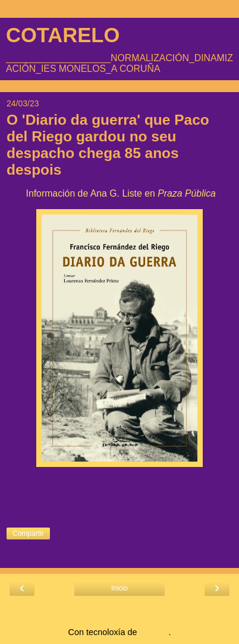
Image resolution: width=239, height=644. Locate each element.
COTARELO (63, 35)
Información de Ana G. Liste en (119, 193)
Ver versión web (119, 611)
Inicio (119, 588)
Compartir (28, 533)
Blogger (154, 632)
